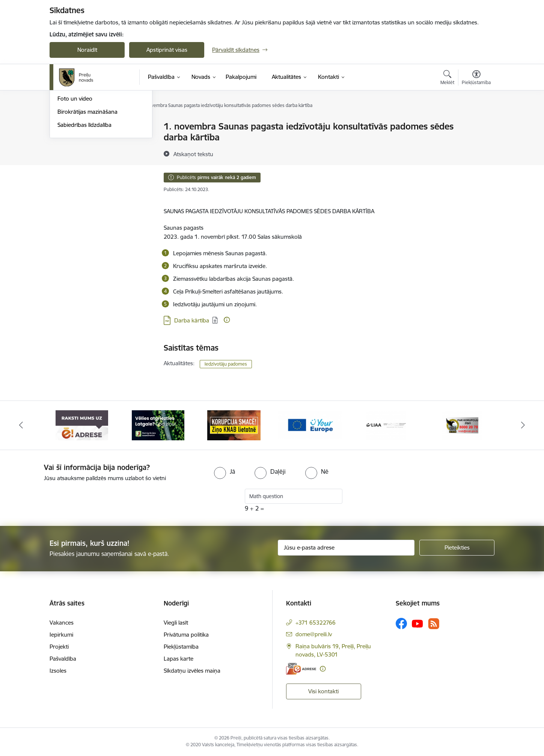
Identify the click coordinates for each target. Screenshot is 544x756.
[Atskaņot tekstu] (193, 154)
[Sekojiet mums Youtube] (417, 623)
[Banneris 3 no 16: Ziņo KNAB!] (234, 425)
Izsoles (58, 671)
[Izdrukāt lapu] (476, 123)
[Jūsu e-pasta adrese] (346, 548)
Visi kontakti (323, 691)
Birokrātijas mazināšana (87, 192)
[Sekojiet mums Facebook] (401, 623)
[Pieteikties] (457, 548)
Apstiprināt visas (167, 50)
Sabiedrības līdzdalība (84, 205)
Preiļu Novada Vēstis (83, 166)
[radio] (225, 471)
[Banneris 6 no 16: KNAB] (462, 425)
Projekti (59, 647)
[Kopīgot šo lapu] (476, 142)
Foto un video (75, 179)
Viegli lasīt (176, 623)
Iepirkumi (61, 635)
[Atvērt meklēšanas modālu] (447, 78)
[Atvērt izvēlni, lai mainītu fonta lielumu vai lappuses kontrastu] (476, 78)
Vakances (62, 623)
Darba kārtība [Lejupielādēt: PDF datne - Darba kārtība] (192, 320)
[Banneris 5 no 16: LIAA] (386, 425)
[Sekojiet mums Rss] (434, 624)
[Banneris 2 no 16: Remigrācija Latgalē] (158, 425)
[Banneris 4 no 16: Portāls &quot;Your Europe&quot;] (310, 425)
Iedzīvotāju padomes (226, 364)
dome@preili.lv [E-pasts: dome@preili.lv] (314, 634)
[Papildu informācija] (227, 320)
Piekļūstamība (181, 647)
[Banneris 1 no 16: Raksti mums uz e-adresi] (82, 425)
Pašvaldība (63, 659)
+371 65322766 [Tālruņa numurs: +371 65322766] (316, 623)
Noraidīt (87, 50)
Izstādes (68, 140)
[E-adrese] (301, 669)
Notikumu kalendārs (83, 127)
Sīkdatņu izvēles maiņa (192, 671)
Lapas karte (179, 659)
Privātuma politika (186, 635)
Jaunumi (68, 153)
